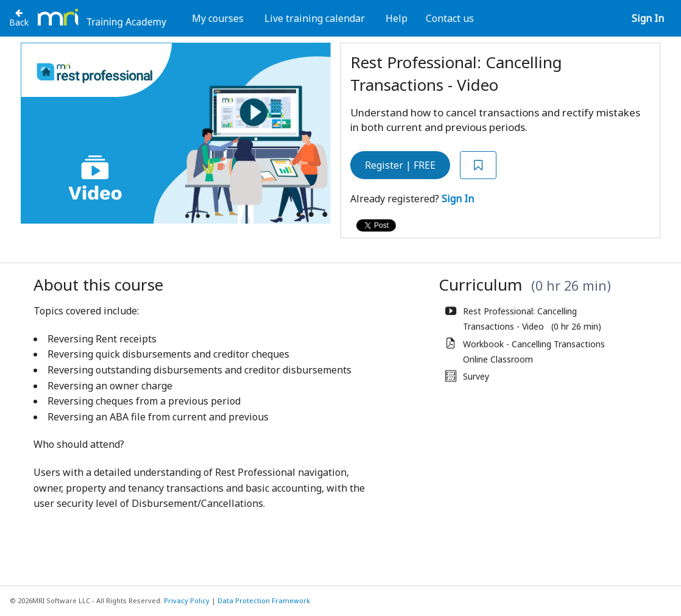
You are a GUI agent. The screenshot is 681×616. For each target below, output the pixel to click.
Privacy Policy (187, 600)
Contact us (450, 18)
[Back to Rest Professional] (19, 18)
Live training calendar (315, 18)
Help (397, 18)
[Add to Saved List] (478, 165)
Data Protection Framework (264, 600)
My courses (218, 18)
